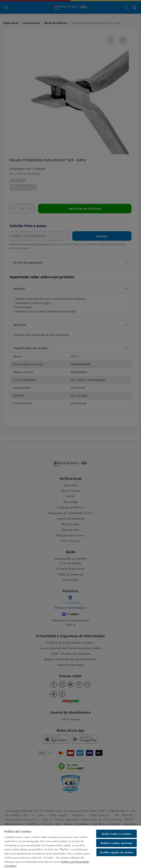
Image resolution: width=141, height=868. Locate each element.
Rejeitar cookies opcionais (116, 843)
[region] (70, 847)
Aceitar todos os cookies (116, 834)
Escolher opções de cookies (116, 852)
